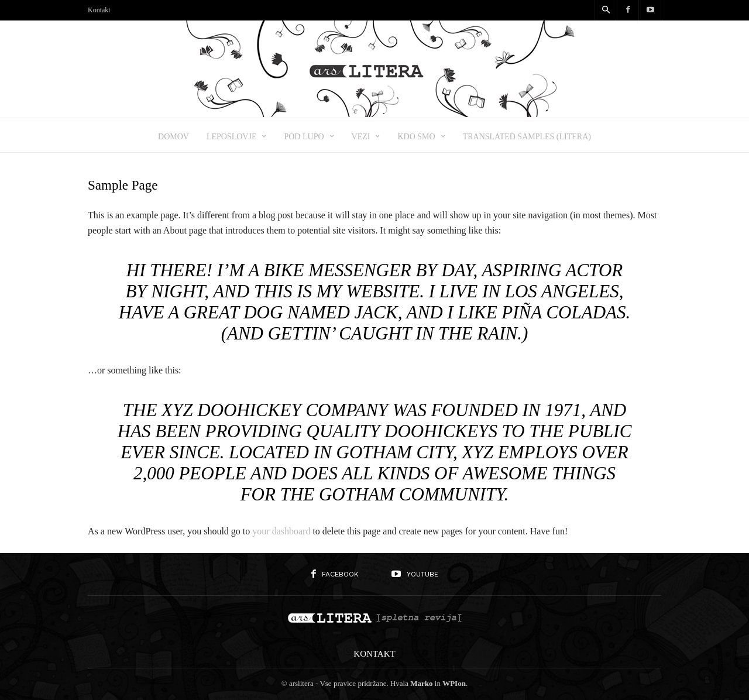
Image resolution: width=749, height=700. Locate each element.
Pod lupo (309, 137)
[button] (606, 11)
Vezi (366, 137)
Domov (173, 137)
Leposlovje (237, 137)
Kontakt (99, 10)
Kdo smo (421, 137)
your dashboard (281, 531)
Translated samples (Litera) (527, 137)
